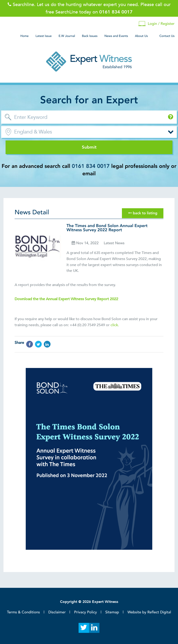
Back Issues (90, 36)
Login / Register (156, 24)
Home (25, 36)
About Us (141, 36)
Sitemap (112, 612)
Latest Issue (43, 36)
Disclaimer (57, 612)
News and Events (116, 36)
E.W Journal (67, 36)
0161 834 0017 (91, 166)
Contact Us (167, 36)
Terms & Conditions (23, 612)
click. (115, 325)
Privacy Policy (86, 612)
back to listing (143, 213)
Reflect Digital (159, 612)
